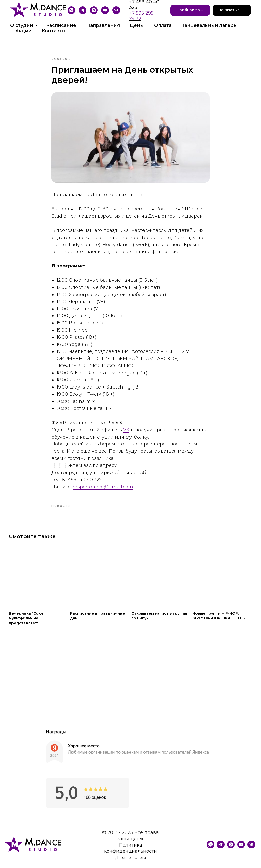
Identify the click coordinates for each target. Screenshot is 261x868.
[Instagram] (94, 10)
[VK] (116, 10)
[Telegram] (83, 10)
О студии (22, 25)
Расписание (61, 25)
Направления (103, 25)
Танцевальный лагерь (209, 25)
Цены (137, 25)
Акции (23, 31)
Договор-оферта (130, 865)
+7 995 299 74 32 (141, 16)
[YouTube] (105, 10)
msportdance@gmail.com (103, 491)
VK (126, 433)
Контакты (54, 31)
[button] (190, 10)
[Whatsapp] (71, 10)
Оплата (163, 25)
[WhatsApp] (211, 854)
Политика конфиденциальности (130, 855)
